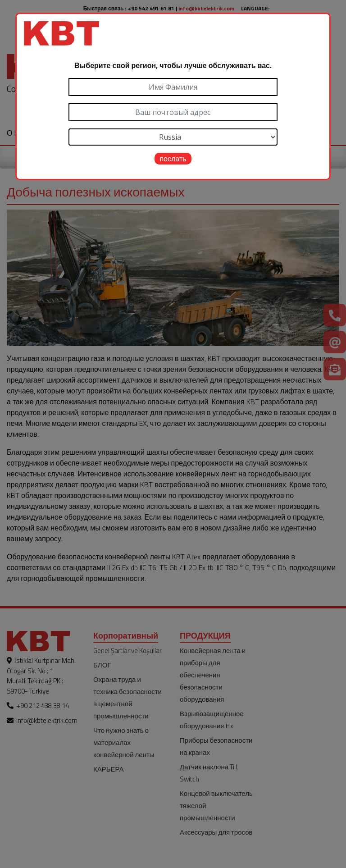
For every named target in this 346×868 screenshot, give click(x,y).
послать (173, 159)
